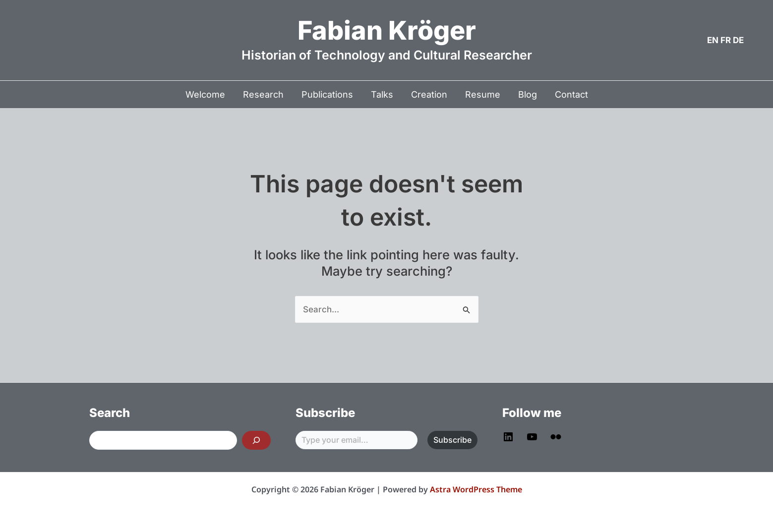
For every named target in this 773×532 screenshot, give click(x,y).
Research (263, 94)
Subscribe (452, 440)
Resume (483, 94)
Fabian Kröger (387, 30)
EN (713, 40)
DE (738, 40)
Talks (382, 94)
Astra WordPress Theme (476, 489)
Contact (571, 94)
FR (726, 40)
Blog (528, 94)
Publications (327, 94)
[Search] (256, 440)
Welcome (205, 94)
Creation (429, 94)
